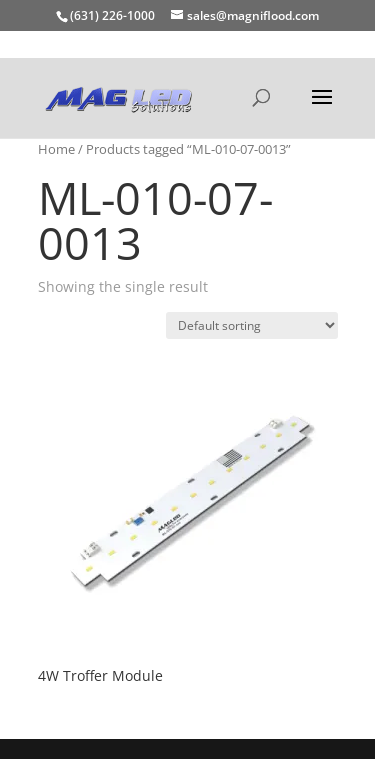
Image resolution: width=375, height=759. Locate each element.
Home (56, 149)
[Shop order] (252, 325)
